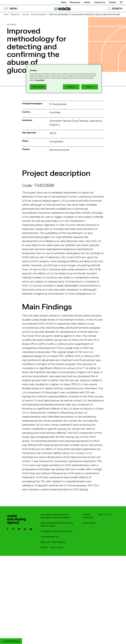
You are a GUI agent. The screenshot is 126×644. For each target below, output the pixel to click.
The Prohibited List (50, 537)
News (64, 2)
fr (121, 2)
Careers (112, 2)
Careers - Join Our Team (52, 547)
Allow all (90, 87)
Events (87, 2)
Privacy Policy (89, 523)
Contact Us (100, 2)
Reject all (71, 87)
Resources (75, 2)
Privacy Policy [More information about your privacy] (40, 80)
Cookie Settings (11, 641)
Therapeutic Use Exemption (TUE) (57, 531)
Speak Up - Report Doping (53, 542)
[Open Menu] (10, 9)
